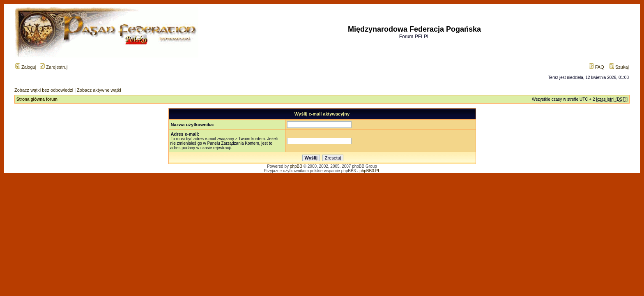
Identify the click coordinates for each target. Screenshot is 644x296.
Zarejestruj (54, 67)
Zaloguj (26, 67)
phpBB (296, 166)
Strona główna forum (37, 99)
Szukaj (619, 67)
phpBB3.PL (370, 171)
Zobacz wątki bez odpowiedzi (44, 90)
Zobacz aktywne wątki (99, 90)
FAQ (597, 67)
